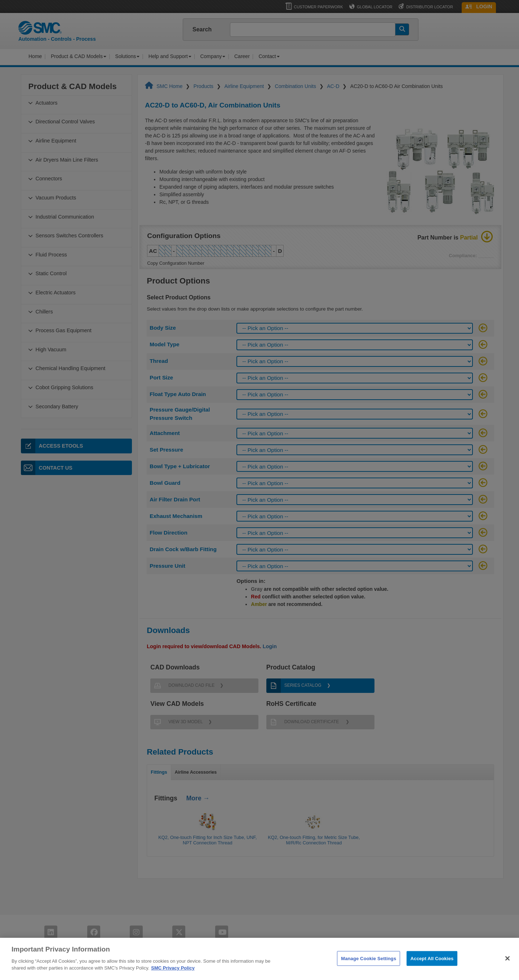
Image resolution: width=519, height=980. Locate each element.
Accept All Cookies (432, 970)
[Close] (507, 970)
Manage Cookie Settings (369, 970)
